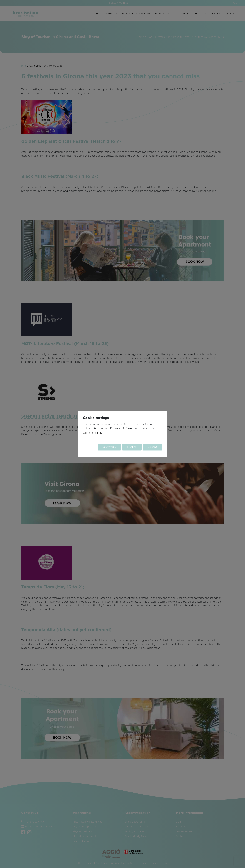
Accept (152, 447)
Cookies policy (93, 433)
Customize (109, 447)
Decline (132, 447)
